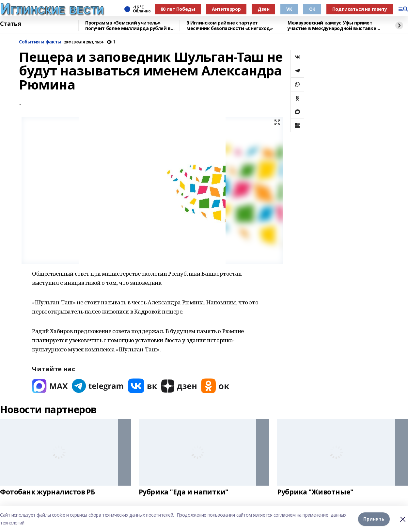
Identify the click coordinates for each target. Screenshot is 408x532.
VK (289, 9)
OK (312, 9)
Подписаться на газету (360, 9)
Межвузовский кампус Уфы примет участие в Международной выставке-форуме (333, 26)
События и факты (40, 42)
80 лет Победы (178, 9)
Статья (10, 24)
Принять (374, 519)
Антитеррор (226, 9)
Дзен (263, 9)
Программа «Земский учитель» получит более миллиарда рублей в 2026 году (128, 26)
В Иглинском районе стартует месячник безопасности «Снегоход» (230, 26)
